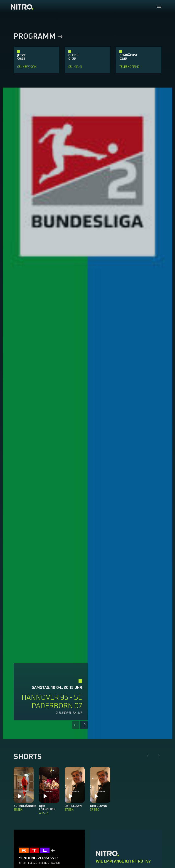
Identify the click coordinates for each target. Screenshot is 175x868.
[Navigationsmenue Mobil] (159, 7)
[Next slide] (84, 725)
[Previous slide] (76, 725)
